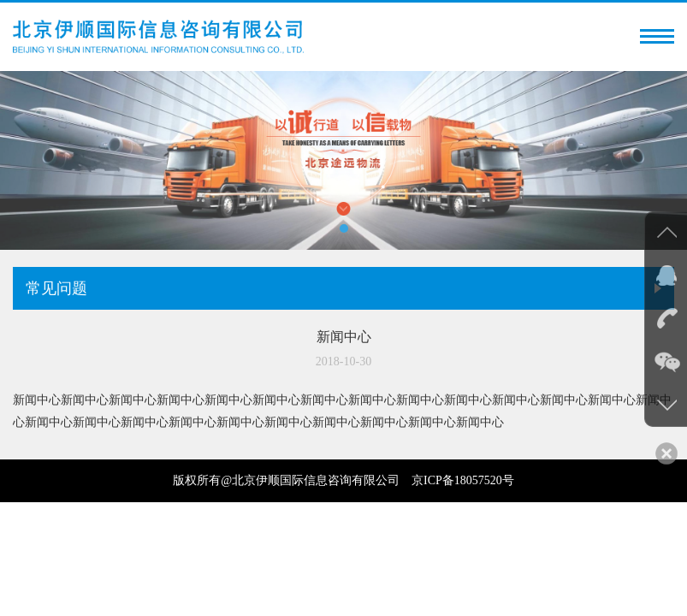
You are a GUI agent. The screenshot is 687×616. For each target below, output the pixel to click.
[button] (344, 228)
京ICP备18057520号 (463, 480)
